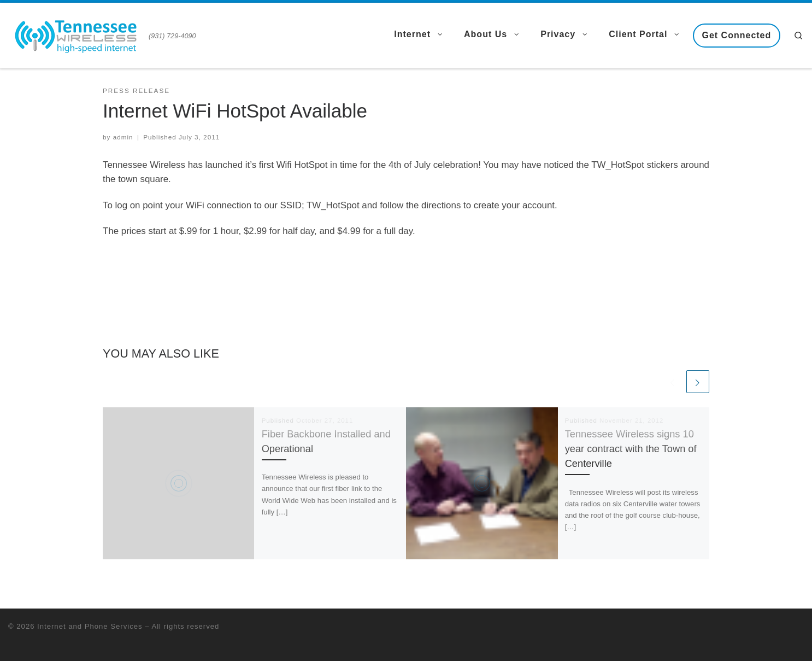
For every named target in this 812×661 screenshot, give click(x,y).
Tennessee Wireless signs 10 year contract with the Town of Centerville (631, 449)
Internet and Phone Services (90, 626)
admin (123, 137)
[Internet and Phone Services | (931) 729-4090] (77, 34)
